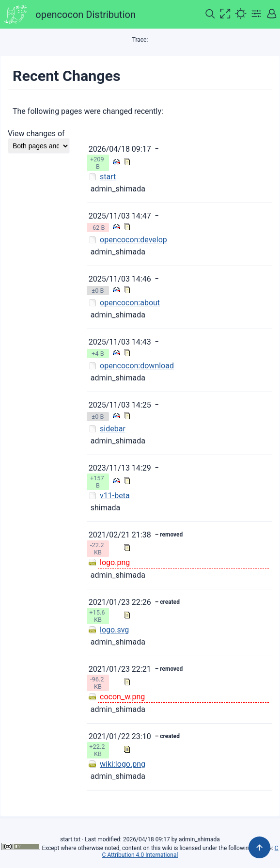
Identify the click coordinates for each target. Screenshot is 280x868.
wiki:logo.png (123, 764)
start (108, 177)
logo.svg (114, 630)
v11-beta (115, 496)
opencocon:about (130, 303)
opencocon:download (137, 366)
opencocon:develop (133, 240)
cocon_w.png (122, 697)
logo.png (115, 562)
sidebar (113, 429)
